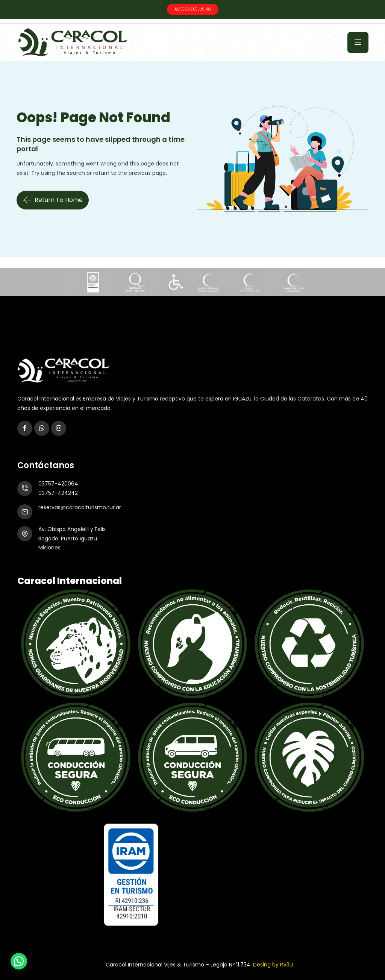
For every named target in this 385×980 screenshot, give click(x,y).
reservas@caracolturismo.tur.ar (80, 507)
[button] (19, 961)
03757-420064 (58, 484)
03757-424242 (58, 493)
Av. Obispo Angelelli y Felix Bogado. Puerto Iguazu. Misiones (72, 538)
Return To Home (53, 200)
